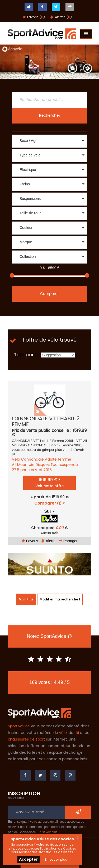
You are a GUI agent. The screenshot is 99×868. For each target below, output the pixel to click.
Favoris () (34, 17)
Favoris (30, 541)
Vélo (16, 459)
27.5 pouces (23, 470)
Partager (68, 541)
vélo (63, 733)
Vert (39, 470)
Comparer (49, 294)
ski (77, 733)
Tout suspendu (64, 465)
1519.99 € (49, 483)
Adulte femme (58, 459)
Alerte (48, 541)
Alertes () (61, 17)
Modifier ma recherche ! (60, 599)
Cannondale (32, 459)
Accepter (29, 859)
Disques (43, 465)
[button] (49, 141)
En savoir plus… (49, 832)
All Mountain (23, 465)
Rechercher (50, 115)
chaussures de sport (26, 739)
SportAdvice (19, 726)
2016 (48, 470)
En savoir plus (56, 859)
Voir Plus (26, 599)
